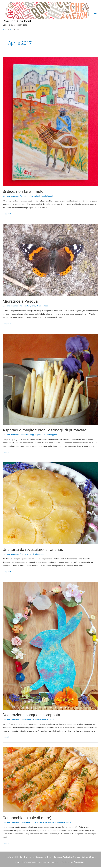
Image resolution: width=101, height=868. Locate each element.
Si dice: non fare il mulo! (24, 192)
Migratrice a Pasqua (20, 302)
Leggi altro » (7, 214)
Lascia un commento (11, 197)
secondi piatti (50, 823)
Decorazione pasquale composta (31, 715)
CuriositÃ (29, 197)
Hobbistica (30, 720)
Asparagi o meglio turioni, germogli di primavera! (45, 431)
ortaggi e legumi (35, 435)
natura (28, 306)
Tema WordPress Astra (34, 863)
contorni (24, 435)
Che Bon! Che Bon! (20, 21)
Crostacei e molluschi (30, 823)
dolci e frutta (26, 555)
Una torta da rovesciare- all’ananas (33, 550)
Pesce (41, 823)
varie (36, 197)
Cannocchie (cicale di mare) (27, 818)
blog (23, 197)
